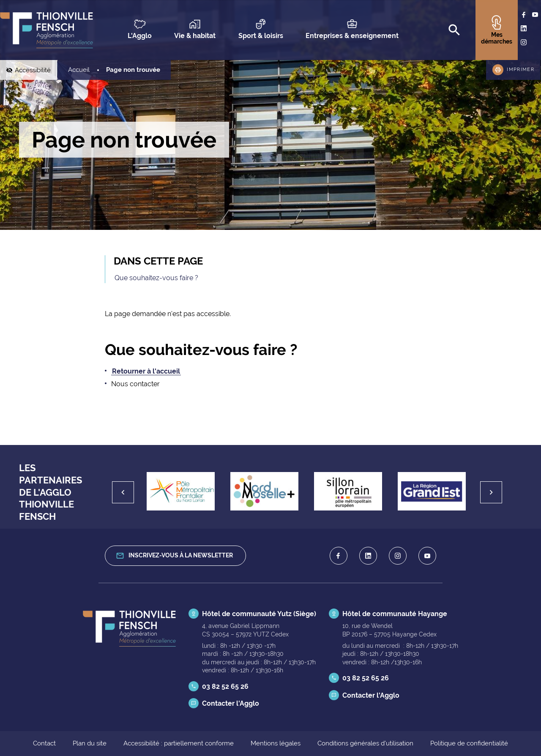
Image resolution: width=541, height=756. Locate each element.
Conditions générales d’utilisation (365, 744)
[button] (513, 70)
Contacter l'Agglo (231, 703)
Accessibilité (36, 70)
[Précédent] (123, 492)
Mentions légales (276, 744)
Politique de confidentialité (469, 744)
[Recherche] (454, 30)
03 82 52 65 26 (225, 686)
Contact (44, 744)
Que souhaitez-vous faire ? (156, 278)
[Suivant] (491, 492)
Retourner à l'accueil (146, 371)
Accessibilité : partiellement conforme (179, 744)
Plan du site (90, 744)
